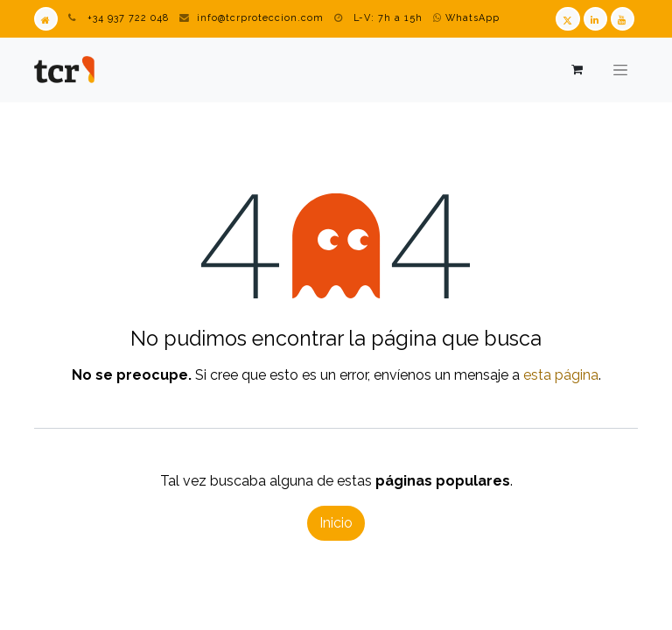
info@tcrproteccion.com (260, 18)
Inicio (336, 523)
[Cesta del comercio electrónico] (576, 70)
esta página (561, 375)
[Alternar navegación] (620, 70)
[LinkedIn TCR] (595, 19)
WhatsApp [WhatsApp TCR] (466, 18)
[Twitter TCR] (567, 19)
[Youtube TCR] (623, 19)
